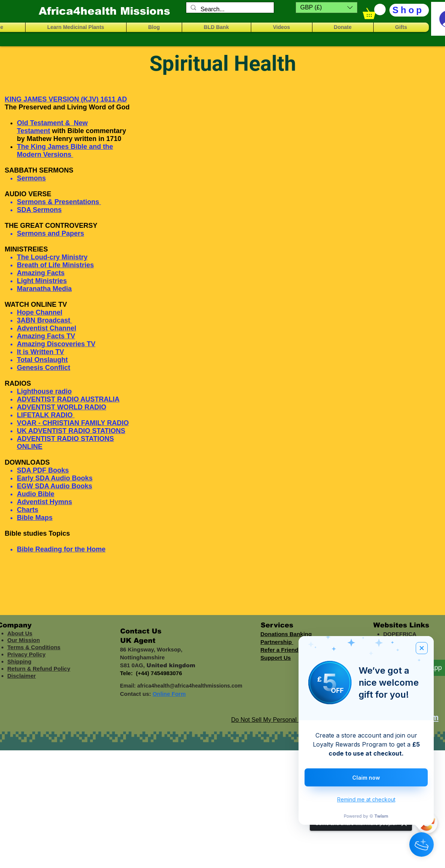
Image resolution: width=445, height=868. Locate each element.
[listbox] (327, 8)
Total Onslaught (42, 360)
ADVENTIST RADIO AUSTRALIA (68, 399)
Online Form (169, 694)
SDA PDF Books (43, 470)
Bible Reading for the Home (61, 549)
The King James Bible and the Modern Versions (65, 151)
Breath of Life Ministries (55, 265)
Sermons (31, 178)
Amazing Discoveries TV (56, 344)
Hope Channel (40, 312)
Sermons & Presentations (58, 202)
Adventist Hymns (44, 502)
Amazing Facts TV (46, 336)
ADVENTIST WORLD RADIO (62, 407)
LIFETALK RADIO (45, 415)
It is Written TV (41, 352)
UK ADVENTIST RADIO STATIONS (71, 431)
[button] (327, 8)
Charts (28, 510)
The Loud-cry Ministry (52, 257)
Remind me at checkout (366, 799)
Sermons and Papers (51, 233)
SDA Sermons (39, 210)
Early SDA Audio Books (55, 478)
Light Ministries (42, 281)
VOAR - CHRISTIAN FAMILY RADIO (73, 423)
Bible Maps (35, 518)
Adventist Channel (47, 328)
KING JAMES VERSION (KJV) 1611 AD (66, 99)
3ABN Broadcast (44, 320)
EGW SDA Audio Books (55, 486)
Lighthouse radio (44, 391)
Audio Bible (36, 494)
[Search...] (229, 9)
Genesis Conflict (44, 368)
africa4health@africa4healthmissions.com (190, 686)
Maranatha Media (44, 289)
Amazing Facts (41, 273)
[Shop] (409, 10)
